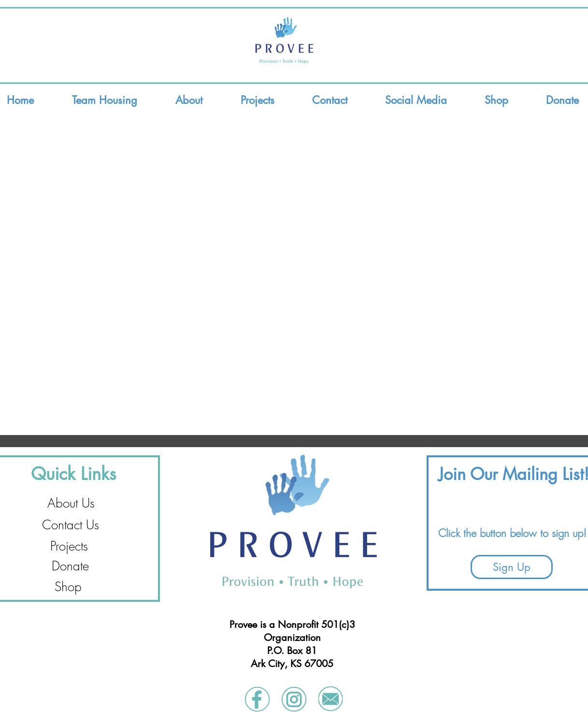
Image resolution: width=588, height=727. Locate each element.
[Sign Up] (512, 567)
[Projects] (69, 546)
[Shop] (68, 587)
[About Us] (71, 503)
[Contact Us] (71, 525)
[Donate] (70, 566)
